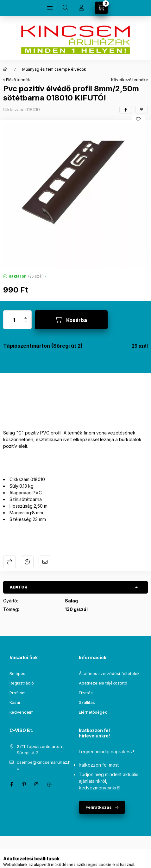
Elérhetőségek (93, 712)
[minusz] (26, 324)
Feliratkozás (99, 807)
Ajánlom (45, 562)
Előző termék (18, 80)
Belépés (17, 673)
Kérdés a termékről (27, 562)
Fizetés (86, 693)
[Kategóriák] (50, 8)
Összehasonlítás (9, 562)
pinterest (24, 784)
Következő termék (128, 80)
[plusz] (26, 315)
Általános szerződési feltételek (109, 673)
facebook (11, 784)
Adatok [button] (19, 587)
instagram (37, 784)
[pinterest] (142, 110)
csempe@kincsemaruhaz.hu (44, 765)
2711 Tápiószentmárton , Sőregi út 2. (41, 749)
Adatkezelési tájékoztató (103, 683)
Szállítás (87, 702)
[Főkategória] (5, 69)
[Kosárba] (71, 320)
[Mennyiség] (14, 320)
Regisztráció (22, 683)
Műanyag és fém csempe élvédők (54, 69)
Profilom (18, 693)
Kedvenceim (22, 712)
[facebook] (126, 110)
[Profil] (81, 8)
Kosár (15, 702)
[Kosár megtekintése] (101, 8)
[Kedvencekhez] (138, 119)
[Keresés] (66, 8)
